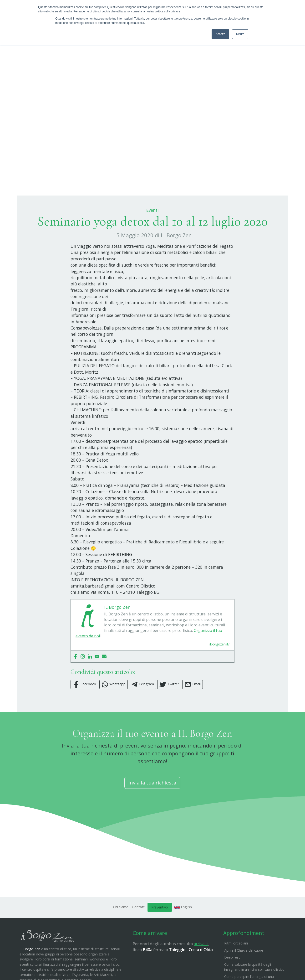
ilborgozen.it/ (219, 668)
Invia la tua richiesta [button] (152, 806)
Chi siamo (121, 931)
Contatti (139, 931)
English (183, 931)
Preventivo (160, 931)
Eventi (152, 234)
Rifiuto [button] (240, 34)
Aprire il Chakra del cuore (244, 974)
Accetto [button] (220, 34)
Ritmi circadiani (236, 967)
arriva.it (201, 967)
